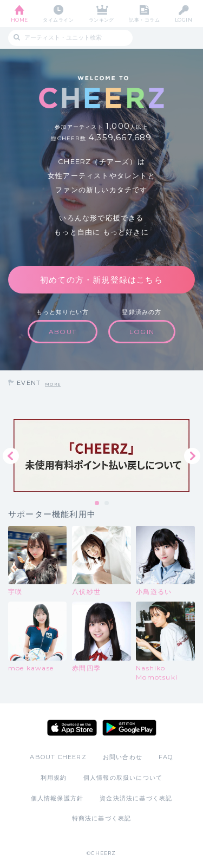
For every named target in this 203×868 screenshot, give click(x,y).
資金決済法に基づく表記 (136, 798)
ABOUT (63, 332)
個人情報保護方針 (57, 798)
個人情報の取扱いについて (123, 778)
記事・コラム (144, 20)
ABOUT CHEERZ (58, 757)
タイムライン (58, 20)
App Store (72, 728)
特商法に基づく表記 (102, 818)
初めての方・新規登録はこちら (101, 280)
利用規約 (54, 778)
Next (192, 456)
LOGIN (184, 20)
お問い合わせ (123, 757)
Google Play (129, 728)
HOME (19, 20)
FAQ (166, 757)
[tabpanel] (101, 456)
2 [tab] (107, 504)
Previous (11, 456)
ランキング (101, 20)
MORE (53, 384)
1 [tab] (97, 504)
